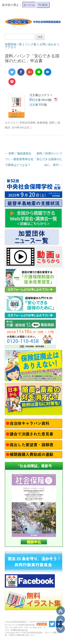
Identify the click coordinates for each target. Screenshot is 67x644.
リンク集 (31, 44)
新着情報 (42, 123)
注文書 (36, 100)
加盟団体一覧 (13, 44)
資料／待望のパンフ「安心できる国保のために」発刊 (48, 159)
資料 (52, 123)
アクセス (11, 47)
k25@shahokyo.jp (19, 630)
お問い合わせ (48, 44)
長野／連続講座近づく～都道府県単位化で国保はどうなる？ (19, 159)
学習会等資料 (28, 123)
